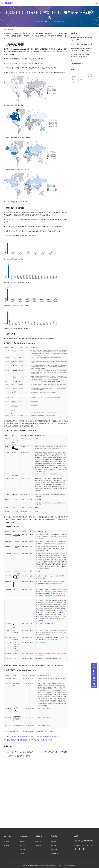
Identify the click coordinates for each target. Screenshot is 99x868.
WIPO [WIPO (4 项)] (83, 74)
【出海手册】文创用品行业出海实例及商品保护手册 (20, 752)
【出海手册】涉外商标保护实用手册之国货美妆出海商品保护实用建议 (34, 736)
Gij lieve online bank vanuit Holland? (82, 44)
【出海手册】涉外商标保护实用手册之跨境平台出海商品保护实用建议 (20, 756)
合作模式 (7, 841)
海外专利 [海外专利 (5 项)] (83, 77)
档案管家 (22, 849)
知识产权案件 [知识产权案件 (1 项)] (75, 80)
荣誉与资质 (54, 854)
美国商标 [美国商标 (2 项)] (83, 80)
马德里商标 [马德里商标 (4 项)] (75, 83)
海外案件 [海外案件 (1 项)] (92, 77)
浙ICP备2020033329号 (70, 865)
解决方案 (7, 845)
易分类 (22, 854)
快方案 (22, 841)
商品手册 (40, 22)
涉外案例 (38, 845)
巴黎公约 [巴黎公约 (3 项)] (92, 74)
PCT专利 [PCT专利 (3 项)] (75, 74)
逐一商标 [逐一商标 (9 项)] (92, 80)
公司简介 (54, 841)
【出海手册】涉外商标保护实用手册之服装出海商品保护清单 (31, 740)
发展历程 (54, 845)
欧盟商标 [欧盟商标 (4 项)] (75, 77)
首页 (5, 29)
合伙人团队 (54, 849)
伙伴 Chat (23, 845)
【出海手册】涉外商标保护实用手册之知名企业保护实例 (53, 752)
